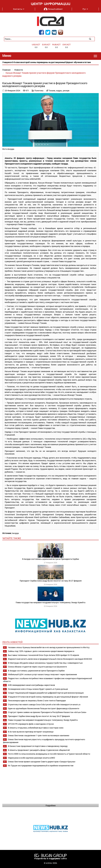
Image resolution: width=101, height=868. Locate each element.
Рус (85, 9)
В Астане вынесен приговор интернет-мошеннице (31, 732)
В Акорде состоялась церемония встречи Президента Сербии (51, 559)
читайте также (12, 538)
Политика (39, 91)
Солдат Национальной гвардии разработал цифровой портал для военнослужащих (46, 693)
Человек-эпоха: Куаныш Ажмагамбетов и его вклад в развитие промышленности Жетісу (49, 647)
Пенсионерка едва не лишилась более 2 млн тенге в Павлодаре (37, 701)
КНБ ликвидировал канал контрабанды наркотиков (31, 685)
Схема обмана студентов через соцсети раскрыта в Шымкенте (37, 667)
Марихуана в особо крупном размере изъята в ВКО (31, 758)
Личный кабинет (53, 9)
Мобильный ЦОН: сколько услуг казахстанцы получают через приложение (42, 674)
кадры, (59, 91)
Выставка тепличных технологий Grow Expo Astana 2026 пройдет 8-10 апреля (43, 655)
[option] (50, 62)
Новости (19, 70)
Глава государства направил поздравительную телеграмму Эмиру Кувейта (50, 602)
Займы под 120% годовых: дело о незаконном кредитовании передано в (41, 651)
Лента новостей (12, 642)
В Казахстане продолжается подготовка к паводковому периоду (38, 746)
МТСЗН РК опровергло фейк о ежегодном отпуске (31, 724)
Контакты (19, 9)
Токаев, (52, 91)
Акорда (15, 533)
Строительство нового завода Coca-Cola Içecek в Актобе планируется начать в (44, 704)
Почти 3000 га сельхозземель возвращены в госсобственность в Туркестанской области (49, 754)
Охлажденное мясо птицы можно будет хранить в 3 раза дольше (38, 689)
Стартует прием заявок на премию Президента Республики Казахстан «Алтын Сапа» (47, 712)
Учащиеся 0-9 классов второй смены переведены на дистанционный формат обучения (48, 697)
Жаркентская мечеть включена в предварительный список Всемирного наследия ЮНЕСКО (50, 659)
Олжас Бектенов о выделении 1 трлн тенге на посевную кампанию (39, 735)
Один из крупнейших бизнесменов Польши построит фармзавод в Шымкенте (44, 708)
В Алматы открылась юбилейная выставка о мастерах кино (36, 728)
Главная (6, 70)
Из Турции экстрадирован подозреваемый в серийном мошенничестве (41, 765)
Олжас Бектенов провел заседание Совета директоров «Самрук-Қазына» (42, 762)
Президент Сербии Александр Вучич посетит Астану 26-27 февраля (51, 581)
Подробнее (51, 805)
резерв (66, 91)
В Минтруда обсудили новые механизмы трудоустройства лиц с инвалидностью (45, 663)
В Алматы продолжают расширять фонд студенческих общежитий (39, 750)
